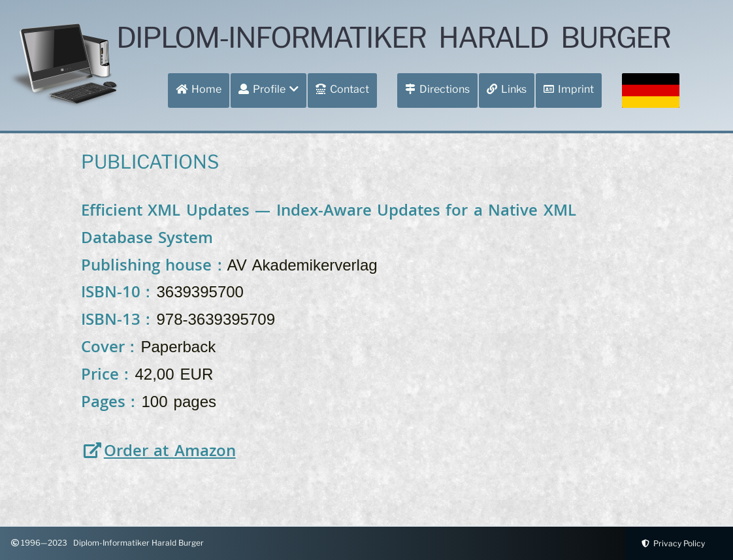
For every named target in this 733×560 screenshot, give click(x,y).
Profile (269, 89)
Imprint (569, 89)
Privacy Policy (671, 543)
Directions (437, 89)
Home (199, 89)
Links (507, 89)
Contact (342, 89)
